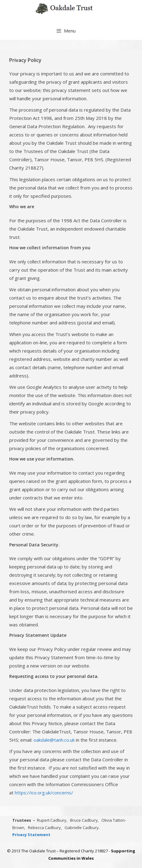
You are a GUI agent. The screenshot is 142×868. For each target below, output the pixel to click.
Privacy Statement (31, 835)
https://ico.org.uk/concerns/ (44, 793)
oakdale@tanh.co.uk (54, 740)
